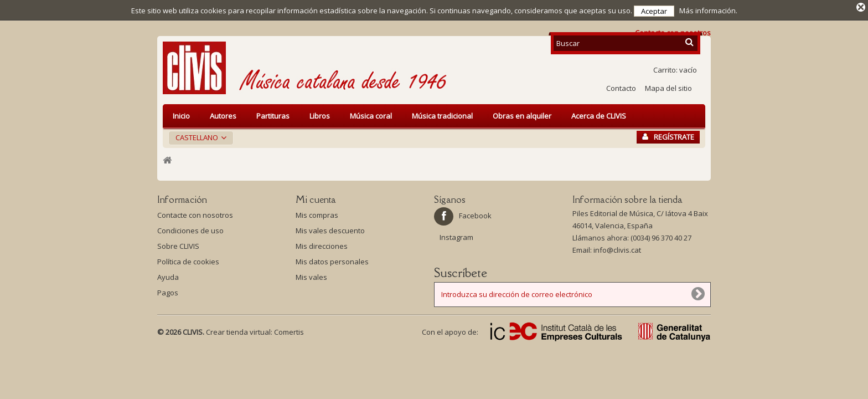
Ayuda (168, 275)
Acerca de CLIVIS (599, 114)
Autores (223, 114)
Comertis (289, 330)
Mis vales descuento (330, 228)
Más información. (708, 11)
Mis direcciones (322, 244)
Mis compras (317, 213)
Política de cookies (188, 259)
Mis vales (311, 275)
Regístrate (668, 135)
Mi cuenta (316, 197)
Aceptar (654, 11)
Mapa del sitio (668, 86)
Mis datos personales (332, 259)
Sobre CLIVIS (178, 244)
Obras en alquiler (522, 114)
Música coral (371, 114)
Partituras (273, 114)
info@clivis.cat (617, 248)
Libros (320, 114)
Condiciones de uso (190, 228)
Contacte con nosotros (195, 213)
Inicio (181, 114)
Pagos (168, 290)
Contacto (621, 86)
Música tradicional (442, 114)
